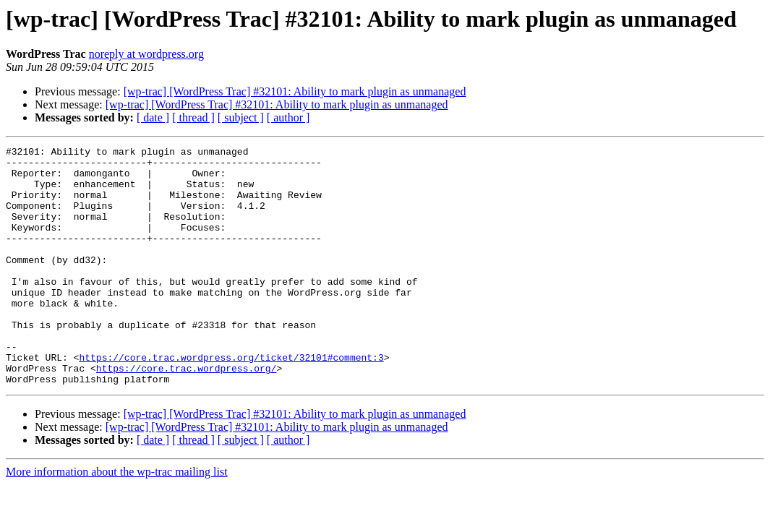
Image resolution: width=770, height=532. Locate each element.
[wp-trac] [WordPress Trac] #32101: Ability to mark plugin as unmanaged (295, 91)
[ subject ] (241, 117)
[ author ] (288, 117)
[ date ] (153, 117)
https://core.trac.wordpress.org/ (187, 413)
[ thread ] (193, 117)
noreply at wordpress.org (146, 54)
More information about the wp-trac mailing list (117, 519)
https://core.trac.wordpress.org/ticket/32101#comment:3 (231, 400)
